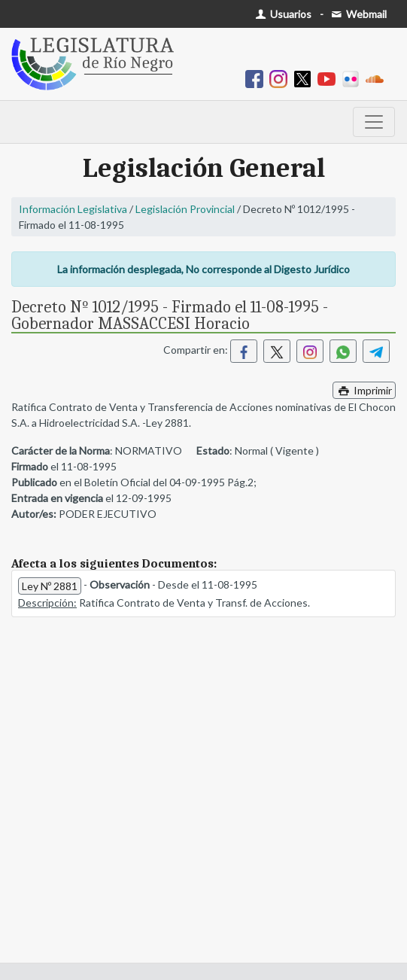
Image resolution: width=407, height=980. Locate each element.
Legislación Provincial (185, 209)
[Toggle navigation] (374, 122)
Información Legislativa (73, 209)
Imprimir (364, 390)
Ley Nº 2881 (50, 586)
